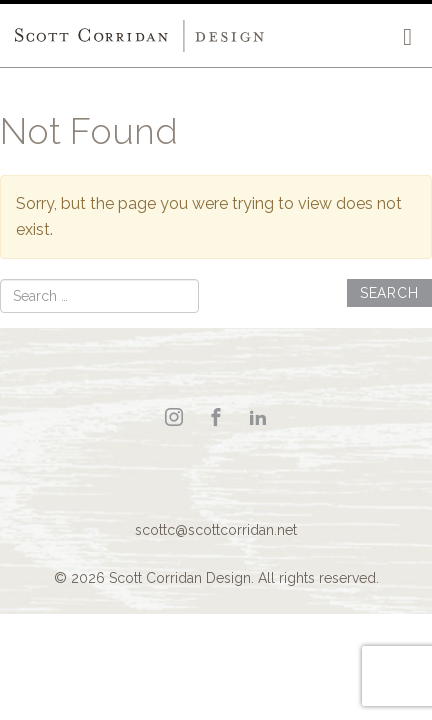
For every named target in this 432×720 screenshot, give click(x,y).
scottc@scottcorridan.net (216, 530)
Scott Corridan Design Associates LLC (140, 36)
